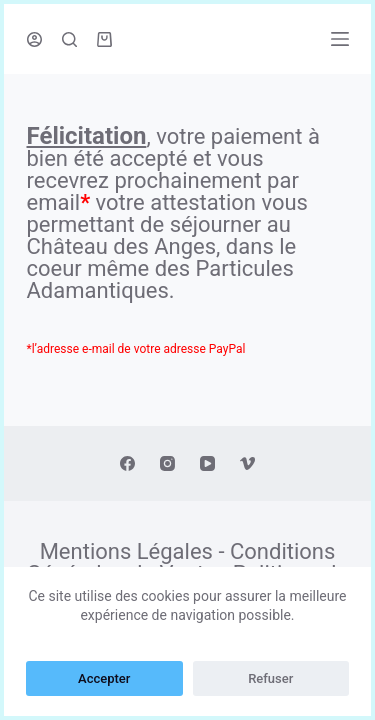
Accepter (104, 678)
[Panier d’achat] (104, 39)
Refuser (270, 678)
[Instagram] (167, 463)
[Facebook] (127, 463)
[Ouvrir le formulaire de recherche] (69, 39)
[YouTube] (207, 463)
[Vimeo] (247, 463)
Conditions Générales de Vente (181, 562)
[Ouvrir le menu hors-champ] (340, 39)
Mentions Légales (126, 551)
